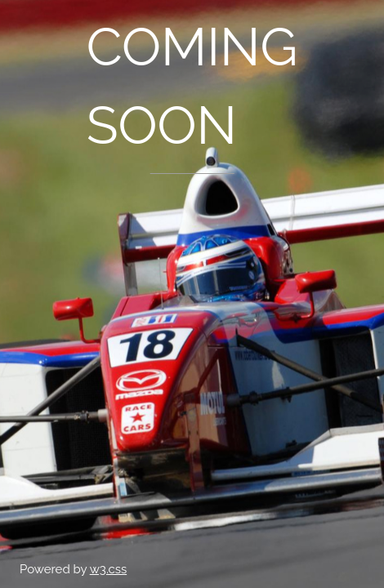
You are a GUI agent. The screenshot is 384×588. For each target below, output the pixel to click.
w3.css (108, 569)
